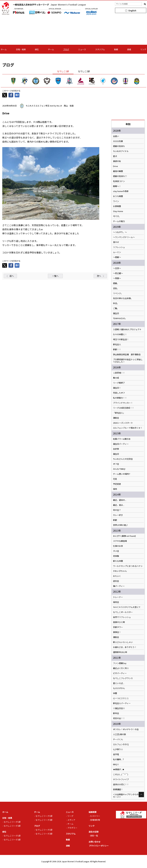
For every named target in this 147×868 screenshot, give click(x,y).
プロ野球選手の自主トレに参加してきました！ (128, 361)
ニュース (82, 49)
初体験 (116, 556)
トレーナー (118, 597)
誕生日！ (117, 388)
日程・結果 (21, 49)
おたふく (117, 576)
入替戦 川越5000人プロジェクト (127, 329)
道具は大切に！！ (121, 784)
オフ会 (116, 464)
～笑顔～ (117, 278)
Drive (115, 166)
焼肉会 (116, 602)
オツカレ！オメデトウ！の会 (126, 729)
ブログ (66, 49)
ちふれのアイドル (121, 151)
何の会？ (117, 510)
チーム (51, 49)
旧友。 (116, 288)
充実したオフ (119, 393)
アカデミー (72, 828)
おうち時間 (118, 196)
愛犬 (115, 156)
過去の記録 (94, 832)
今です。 (117, 216)
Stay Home (118, 211)
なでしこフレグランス (123, 678)
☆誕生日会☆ (119, 708)
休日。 (116, 303)
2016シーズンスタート (123, 423)
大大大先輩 (118, 141)
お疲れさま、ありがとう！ (125, 647)
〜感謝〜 (117, 257)
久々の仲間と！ (120, 334)
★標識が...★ (119, 769)
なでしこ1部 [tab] (63, 71)
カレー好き (118, 515)
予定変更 (117, 484)
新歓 (115, 520)
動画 (116, 49)
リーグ (70, 816)
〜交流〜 (117, 268)
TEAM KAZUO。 (120, 318)
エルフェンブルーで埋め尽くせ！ (128, 428)
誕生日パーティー (121, 444)
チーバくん (118, 739)
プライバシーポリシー (99, 846)
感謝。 (116, 283)
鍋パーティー (119, 586)
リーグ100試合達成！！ (124, 408)
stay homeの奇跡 (121, 191)
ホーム (4, 49)
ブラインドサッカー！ (123, 403)
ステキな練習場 (120, 541)
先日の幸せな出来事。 (123, 298)
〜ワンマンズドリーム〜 (124, 237)
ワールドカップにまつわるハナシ (128, 566)
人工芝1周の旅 (119, 734)
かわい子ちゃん (120, 571)
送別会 (116, 581)
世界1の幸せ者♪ (120, 525)
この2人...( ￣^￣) (121, 774)
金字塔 (116, 754)
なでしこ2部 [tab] (84, 71)
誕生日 (116, 313)
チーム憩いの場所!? (122, 474)
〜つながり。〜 (120, 232)
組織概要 (93, 812)
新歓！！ (117, 349)
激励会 (116, 418)
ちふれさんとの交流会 (123, 459)
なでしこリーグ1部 (12, 822)
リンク (143, 49)
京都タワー (118, 627)
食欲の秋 (117, 161)
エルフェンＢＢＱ (121, 744)
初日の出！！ (119, 718)
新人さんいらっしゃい (123, 642)
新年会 (116, 713)
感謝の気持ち (119, 146)
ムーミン (117, 252)
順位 (37, 49)
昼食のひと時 (119, 622)
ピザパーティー (120, 673)
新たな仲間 (118, 561)
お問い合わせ (95, 842)
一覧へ (55, 276)
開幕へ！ (117, 186)
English (132, 10)
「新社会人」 (119, 413)
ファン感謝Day (120, 663)
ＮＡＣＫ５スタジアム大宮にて (127, 607)
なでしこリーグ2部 (12, 826)
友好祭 (116, 449)
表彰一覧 (94, 836)
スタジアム (100, 49)
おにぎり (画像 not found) (124, 536)
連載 (129, 49)
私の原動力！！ (120, 398)
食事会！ (117, 632)
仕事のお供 (118, 546)
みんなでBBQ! (119, 469)
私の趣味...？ (119, 759)
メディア (71, 820)
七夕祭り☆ (118, 749)
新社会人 (117, 344)
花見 (115, 479)
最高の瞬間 (118, 171)
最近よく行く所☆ (121, 668)
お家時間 (117, 206)
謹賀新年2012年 (120, 652)
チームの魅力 (119, 221)
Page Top (141, 795)
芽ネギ (116, 242)
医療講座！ (118, 789)
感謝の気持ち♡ (120, 176)
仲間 (115, 693)
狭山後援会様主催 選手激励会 (127, 354)
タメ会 (116, 551)
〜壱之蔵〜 (118, 273)
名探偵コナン (119, 181)
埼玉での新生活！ (121, 339)
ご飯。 (116, 308)
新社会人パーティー (122, 703)
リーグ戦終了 (119, 383)
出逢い (116, 136)
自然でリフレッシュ (122, 617)
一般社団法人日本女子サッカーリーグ (49, 5)
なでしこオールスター (123, 612)
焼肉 (115, 489)
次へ (99, 276)
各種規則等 (95, 820)
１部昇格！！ (119, 373)
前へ (12, 276)
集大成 (116, 378)
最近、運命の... (120, 500)
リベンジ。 (118, 293)
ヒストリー (95, 816)
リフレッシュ (119, 247)
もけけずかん (119, 688)
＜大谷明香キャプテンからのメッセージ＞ (128, 796)
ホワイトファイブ (121, 779)
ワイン (116, 201)
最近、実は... (119, 505)
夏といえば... (119, 683)
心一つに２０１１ (121, 698)
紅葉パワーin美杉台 (122, 439)
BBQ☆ (116, 764)
